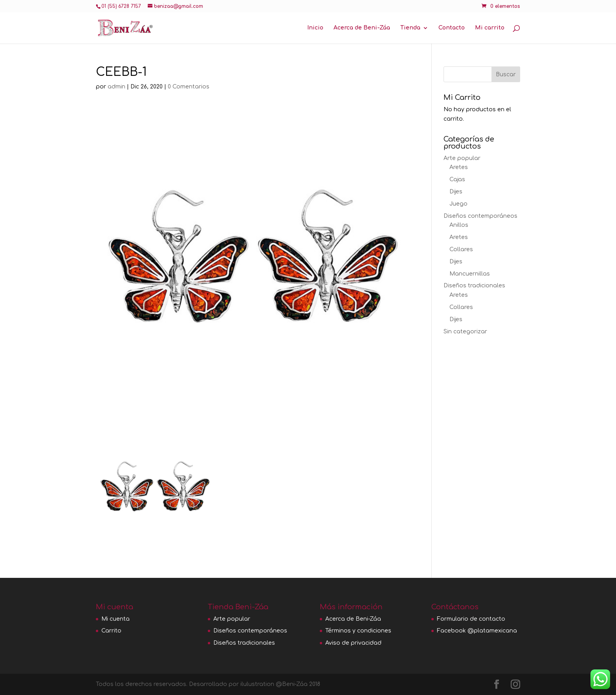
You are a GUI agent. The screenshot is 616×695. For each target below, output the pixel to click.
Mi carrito (490, 28)
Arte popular (462, 158)
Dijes (456, 192)
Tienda (410, 28)
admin (116, 87)
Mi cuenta (115, 619)
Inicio (315, 28)
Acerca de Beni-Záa (362, 28)
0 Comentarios (189, 87)
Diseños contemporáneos (480, 216)
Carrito (111, 631)
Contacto (452, 28)
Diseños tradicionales (474, 286)
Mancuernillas (470, 274)
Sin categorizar (465, 332)
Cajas (457, 179)
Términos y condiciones (358, 631)
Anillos (459, 225)
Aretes (459, 167)
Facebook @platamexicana (477, 631)
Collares (461, 249)
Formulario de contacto (471, 619)
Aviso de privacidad (353, 643)
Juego (458, 204)
